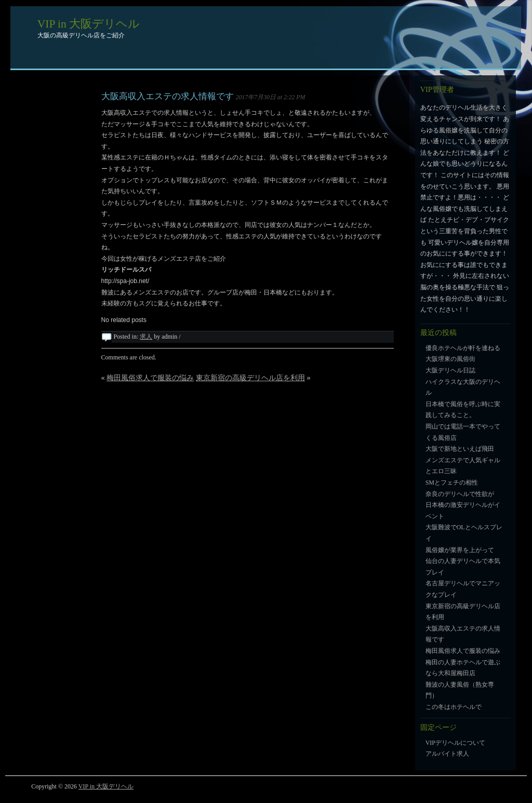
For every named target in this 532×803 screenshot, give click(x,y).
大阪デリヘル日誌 (450, 370)
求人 (146, 337)
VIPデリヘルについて (455, 743)
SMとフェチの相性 (452, 483)
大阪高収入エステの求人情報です (168, 96)
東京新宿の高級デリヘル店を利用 (250, 378)
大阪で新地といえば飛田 (460, 449)
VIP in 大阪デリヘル (89, 24)
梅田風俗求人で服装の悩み (150, 378)
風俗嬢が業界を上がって (460, 550)
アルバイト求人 (447, 754)
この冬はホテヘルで (454, 707)
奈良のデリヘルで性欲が (460, 494)
